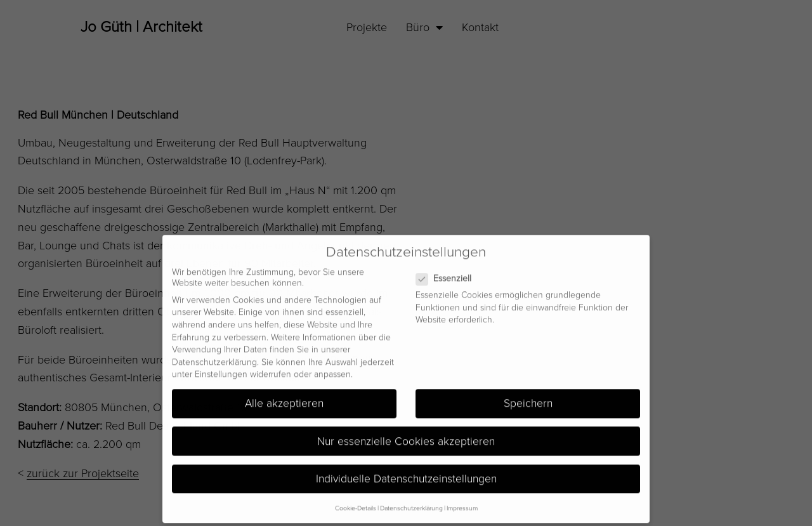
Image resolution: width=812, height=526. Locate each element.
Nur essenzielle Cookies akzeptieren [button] (406, 434)
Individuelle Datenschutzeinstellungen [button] (406, 472)
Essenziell (449, 272)
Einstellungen (221, 368)
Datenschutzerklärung (214, 355)
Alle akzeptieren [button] (284, 397)
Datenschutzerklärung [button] (411, 502)
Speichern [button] (528, 397)
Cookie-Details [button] (356, 502)
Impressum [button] (462, 502)
